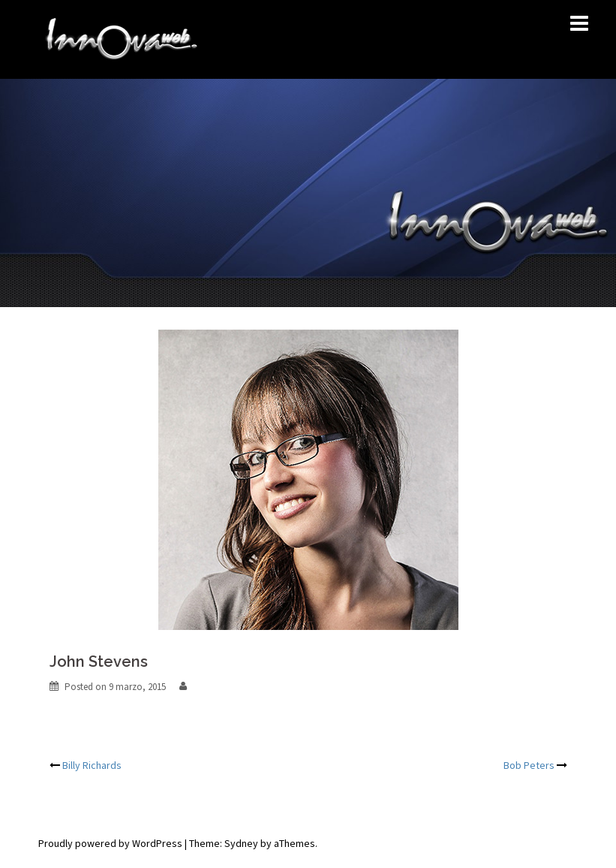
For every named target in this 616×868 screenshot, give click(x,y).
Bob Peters (529, 765)
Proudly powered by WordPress (110, 843)
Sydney (241, 843)
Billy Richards (92, 765)
